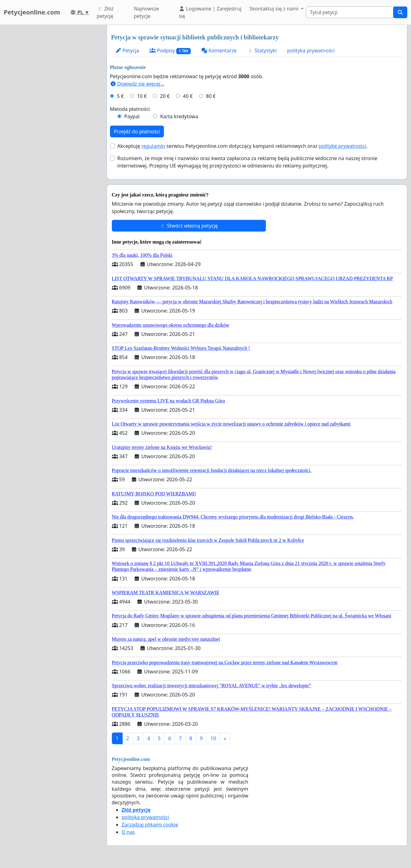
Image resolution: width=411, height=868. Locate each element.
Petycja (127, 50)
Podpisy (170, 51)
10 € (142, 96)
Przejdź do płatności (137, 131)
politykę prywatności (342, 146)
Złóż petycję (105, 12)
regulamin (153, 146)
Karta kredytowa (179, 116)
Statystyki (262, 50)
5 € (120, 96)
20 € (165, 96)
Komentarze (219, 50)
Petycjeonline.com (32, 12)
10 (213, 738)
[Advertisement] (50, 117)
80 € (211, 96)
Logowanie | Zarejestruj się (210, 12)
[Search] (350, 12)
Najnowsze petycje (146, 12)
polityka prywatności (311, 50)
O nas (128, 832)
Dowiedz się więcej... (137, 84)
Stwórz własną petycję (189, 226)
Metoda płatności (130, 109)
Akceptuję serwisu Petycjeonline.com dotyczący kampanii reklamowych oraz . (243, 146)
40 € (188, 96)
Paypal (132, 116)
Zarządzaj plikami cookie (150, 825)
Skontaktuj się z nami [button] (275, 9)
